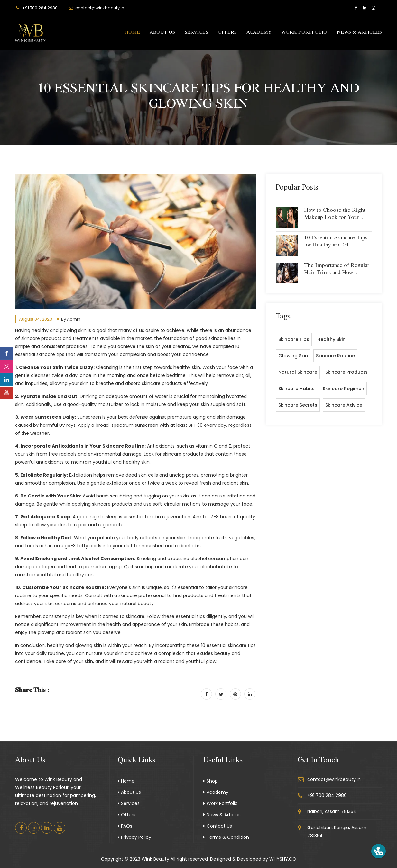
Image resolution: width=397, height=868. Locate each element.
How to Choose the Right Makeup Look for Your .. (335, 214)
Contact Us (218, 826)
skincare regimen (343, 389)
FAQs (125, 826)
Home (132, 33)
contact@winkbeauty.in (100, 8)
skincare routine (335, 356)
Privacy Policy (134, 837)
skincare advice (344, 405)
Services (196, 33)
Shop (211, 781)
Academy (259, 33)
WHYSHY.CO (283, 859)
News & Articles (359, 33)
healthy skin (331, 339)
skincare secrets (298, 405)
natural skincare (298, 372)
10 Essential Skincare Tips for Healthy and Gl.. (336, 242)
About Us (162, 33)
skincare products (346, 372)
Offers (227, 33)
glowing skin (293, 356)
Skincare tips (294, 339)
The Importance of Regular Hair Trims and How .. (337, 270)
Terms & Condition (226, 837)
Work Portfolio (304, 33)
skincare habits (296, 389)
